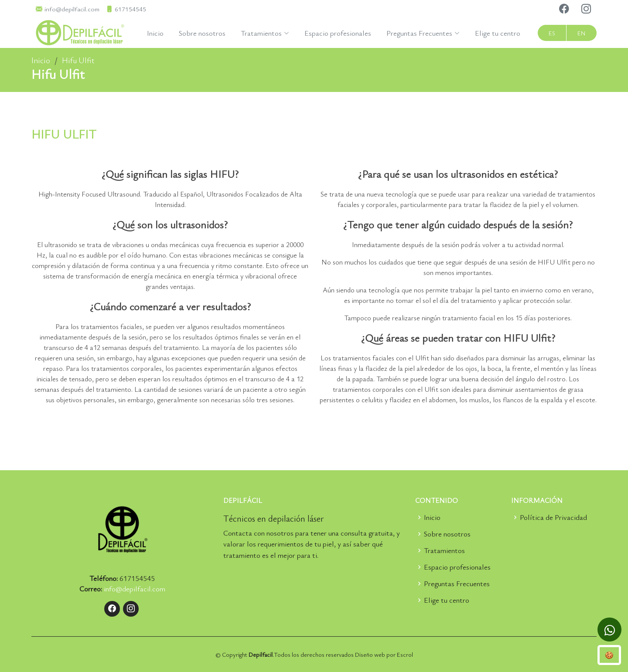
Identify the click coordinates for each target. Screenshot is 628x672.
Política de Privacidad (553, 517)
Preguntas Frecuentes (457, 583)
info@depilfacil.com (135, 589)
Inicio (155, 33)
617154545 (137, 578)
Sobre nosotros (202, 33)
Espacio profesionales (338, 33)
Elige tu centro (498, 33)
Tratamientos (444, 550)
